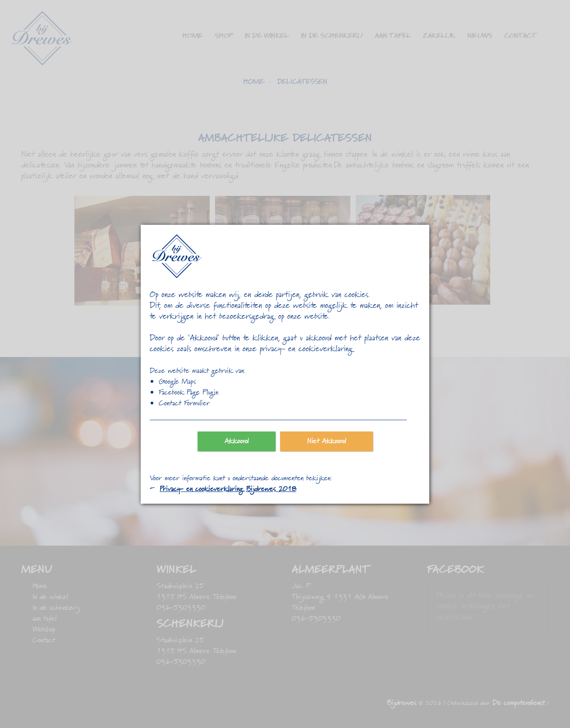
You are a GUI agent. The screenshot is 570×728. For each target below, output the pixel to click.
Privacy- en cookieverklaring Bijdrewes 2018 (228, 489)
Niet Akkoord (326, 441)
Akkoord (237, 441)
